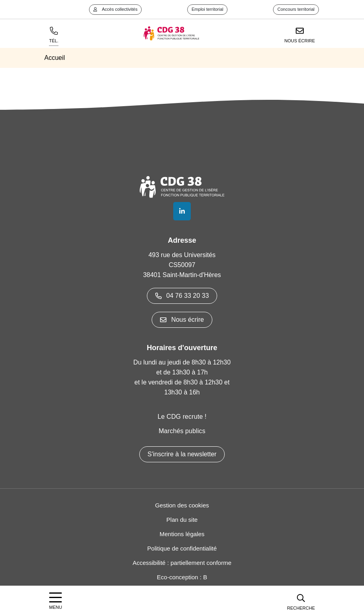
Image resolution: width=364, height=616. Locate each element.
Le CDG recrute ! (182, 417)
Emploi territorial (207, 9)
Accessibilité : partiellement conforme (182, 563)
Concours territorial (296, 9)
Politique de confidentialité (182, 548)
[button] (301, 601)
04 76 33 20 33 (182, 296)
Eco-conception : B (182, 577)
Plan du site (182, 520)
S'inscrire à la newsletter (182, 454)
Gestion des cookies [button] (182, 505)
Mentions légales (182, 534)
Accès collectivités (116, 9)
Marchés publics (182, 431)
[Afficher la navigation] (55, 601)
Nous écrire (182, 320)
